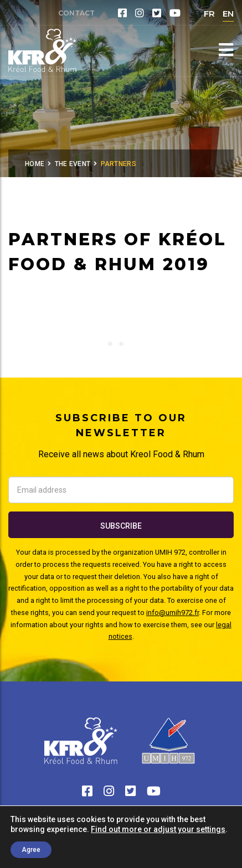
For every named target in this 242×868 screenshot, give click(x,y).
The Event (73, 164)
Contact (76, 13)
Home (35, 164)
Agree (31, 850)
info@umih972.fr (173, 613)
